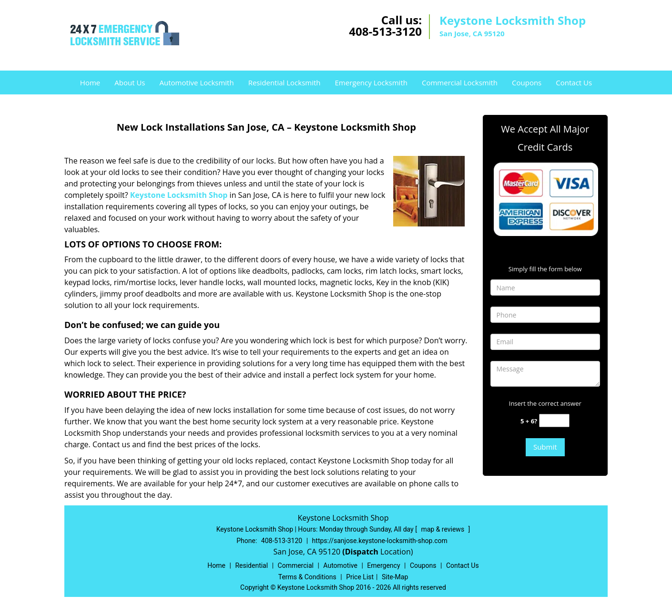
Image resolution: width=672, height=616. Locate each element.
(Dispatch (361, 552)
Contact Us (574, 82)
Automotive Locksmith (196, 82)
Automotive (340, 565)
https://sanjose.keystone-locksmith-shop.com (380, 541)
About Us (130, 82)
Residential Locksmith (285, 82)
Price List (360, 577)
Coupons (527, 82)
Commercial (296, 565)
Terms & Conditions (307, 577)
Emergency (383, 565)
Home (90, 82)
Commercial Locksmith (460, 82)
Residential (251, 565)
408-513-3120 (385, 31)
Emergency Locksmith (371, 82)
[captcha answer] (554, 421)
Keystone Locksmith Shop (179, 195)
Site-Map (395, 577)
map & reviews (443, 529)
